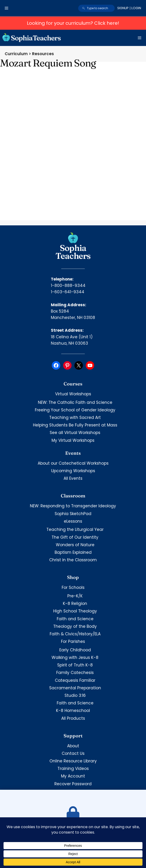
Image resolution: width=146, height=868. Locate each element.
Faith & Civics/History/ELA (75, 634)
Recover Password (73, 784)
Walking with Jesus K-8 (75, 657)
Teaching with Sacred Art (75, 417)
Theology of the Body (75, 626)
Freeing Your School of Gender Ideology (75, 410)
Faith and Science (75, 619)
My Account (73, 776)
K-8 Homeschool (73, 711)
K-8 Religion (75, 603)
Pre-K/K (75, 596)
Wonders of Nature (75, 545)
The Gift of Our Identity (75, 537)
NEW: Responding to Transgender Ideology (73, 506)
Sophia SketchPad (73, 514)
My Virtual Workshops (73, 440)
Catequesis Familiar (75, 680)
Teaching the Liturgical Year (75, 529)
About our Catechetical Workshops (73, 463)
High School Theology (75, 611)
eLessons (73, 521)
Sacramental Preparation (75, 688)
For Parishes (73, 641)
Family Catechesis (75, 673)
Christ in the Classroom (73, 560)
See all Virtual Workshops (75, 433)
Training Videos (73, 769)
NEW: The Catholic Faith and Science (75, 402)
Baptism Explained (73, 552)
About (73, 746)
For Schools (73, 587)
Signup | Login (129, 8)
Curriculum (16, 54)
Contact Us (73, 753)
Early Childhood (75, 650)
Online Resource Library (73, 761)
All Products (73, 718)
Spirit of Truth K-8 (75, 665)
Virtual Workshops (73, 394)
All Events (73, 478)
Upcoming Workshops (73, 471)
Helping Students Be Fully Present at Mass (75, 425)
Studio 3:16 (75, 695)
